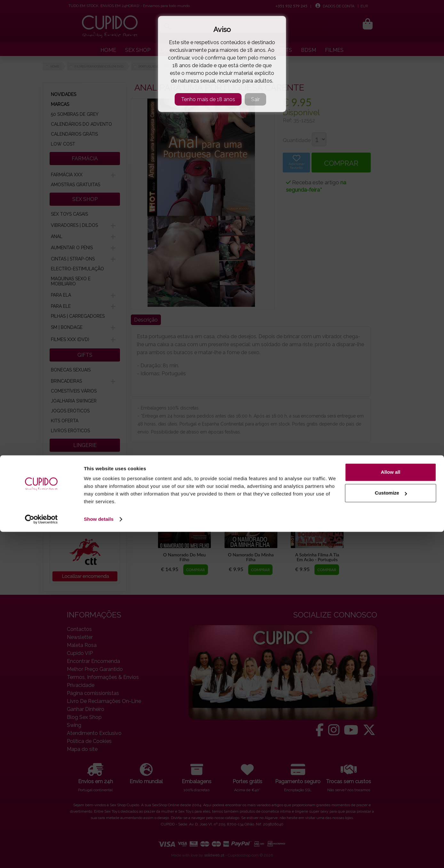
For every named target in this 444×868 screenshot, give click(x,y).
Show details (99, 855)
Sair (255, 99)
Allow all (391, 808)
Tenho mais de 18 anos (208, 99)
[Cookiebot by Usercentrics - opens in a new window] (41, 856)
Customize (391, 829)
